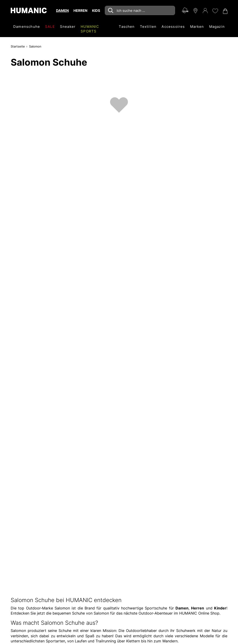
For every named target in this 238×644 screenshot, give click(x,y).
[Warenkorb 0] (225, 11)
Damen (182, 608)
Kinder (220, 608)
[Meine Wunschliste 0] (215, 11)
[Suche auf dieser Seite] (140, 10)
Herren (198, 608)
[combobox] (140, 10)
